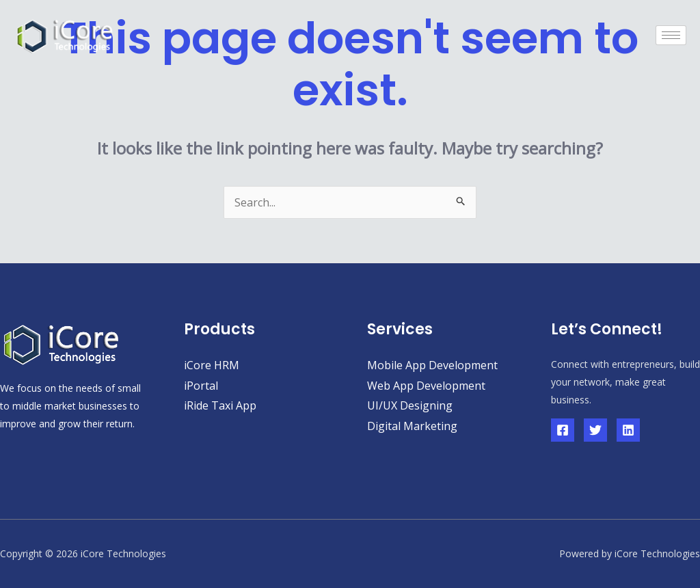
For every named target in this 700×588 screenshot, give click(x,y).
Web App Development (426, 386)
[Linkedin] (628, 430)
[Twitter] (595, 430)
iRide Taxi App (220, 405)
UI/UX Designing (410, 405)
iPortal (201, 386)
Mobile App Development (432, 365)
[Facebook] (563, 430)
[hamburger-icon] (671, 35)
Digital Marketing (412, 426)
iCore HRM (212, 365)
